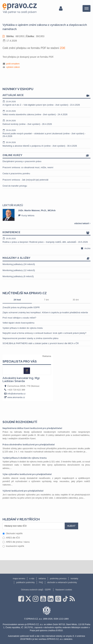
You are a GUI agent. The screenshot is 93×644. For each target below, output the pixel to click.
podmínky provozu (58, 579)
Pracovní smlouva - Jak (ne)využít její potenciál (25, 180)
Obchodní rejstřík (13, 533)
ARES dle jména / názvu (16, 542)
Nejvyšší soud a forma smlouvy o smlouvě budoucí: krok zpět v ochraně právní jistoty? (44, 333)
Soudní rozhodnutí (20, 422)
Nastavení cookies (64, 590)
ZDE (63, 48)
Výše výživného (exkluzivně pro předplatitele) (27, 474)
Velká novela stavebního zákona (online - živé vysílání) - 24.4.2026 (46, 113)
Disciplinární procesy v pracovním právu (22, 161)
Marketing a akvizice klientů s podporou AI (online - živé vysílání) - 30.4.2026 (46, 144)
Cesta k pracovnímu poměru (16, 173)
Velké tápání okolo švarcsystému (18, 323)
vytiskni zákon (13, 67)
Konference (46, 233)
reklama (42, 579)
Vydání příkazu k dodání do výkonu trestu (23, 328)
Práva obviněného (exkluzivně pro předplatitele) (29, 445)
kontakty (74, 579)
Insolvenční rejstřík (13, 546)
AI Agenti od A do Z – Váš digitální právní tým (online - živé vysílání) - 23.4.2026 (46, 103)
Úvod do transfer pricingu (15, 186)
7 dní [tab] (46, 300)
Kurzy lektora (26, 215)
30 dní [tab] (76, 300)
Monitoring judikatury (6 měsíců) (18, 276)
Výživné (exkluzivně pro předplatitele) (23, 491)
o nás (32, 579)
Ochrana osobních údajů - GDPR (36, 590)
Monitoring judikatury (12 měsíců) (19, 270)
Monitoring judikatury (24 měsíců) (19, 264)
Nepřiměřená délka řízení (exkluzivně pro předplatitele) (32, 428)
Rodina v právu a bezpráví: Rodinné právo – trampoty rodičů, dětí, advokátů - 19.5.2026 (46, 240)
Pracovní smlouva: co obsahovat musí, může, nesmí (28, 167)
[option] (46, 215)
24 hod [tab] (17, 300)
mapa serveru (19, 579)
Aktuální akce (46, 95)
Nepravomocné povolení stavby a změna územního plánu (30, 338)
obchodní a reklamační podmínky (62, 582)
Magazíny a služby (46, 258)
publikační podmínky (25, 582)
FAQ (41, 582)
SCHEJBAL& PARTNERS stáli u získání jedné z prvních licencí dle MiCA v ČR (41, 343)
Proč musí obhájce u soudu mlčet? (19, 318)
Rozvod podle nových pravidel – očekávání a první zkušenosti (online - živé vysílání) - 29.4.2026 (46, 133)
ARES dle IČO (11, 538)
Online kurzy (46, 155)
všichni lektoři (82, 223)
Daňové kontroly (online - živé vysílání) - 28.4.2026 (46, 122)
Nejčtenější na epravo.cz (25, 293)
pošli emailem (13, 64)
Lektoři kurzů (13, 205)
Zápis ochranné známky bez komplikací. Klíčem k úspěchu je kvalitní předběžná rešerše (45, 312)
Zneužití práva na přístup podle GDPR (21, 307)
